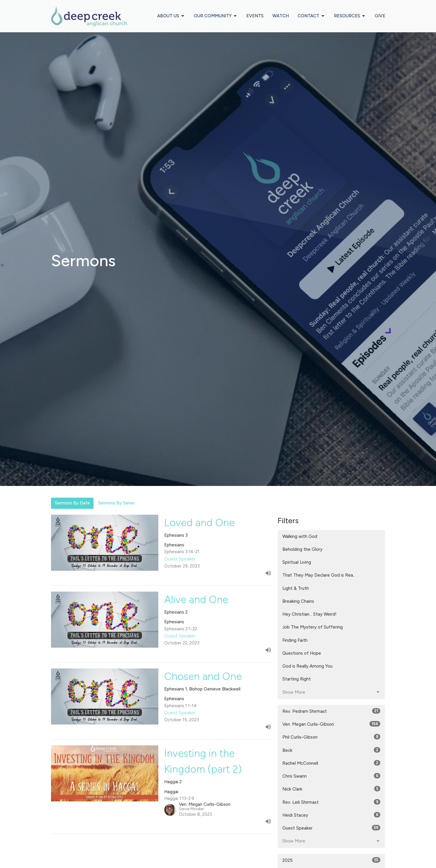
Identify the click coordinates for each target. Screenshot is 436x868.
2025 (331, 860)
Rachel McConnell (331, 763)
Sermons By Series (116, 503)
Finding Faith (295, 640)
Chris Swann (331, 776)
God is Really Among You (307, 666)
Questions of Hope (302, 653)
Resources (350, 16)
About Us (171, 16)
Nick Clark (331, 789)
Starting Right (297, 679)
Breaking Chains (298, 601)
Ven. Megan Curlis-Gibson (331, 724)
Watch (281, 16)
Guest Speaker (331, 828)
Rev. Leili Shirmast (331, 802)
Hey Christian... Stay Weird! (309, 614)
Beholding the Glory (302, 549)
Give (380, 16)
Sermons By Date (72, 503)
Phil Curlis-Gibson (331, 737)
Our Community (216, 16)
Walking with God (300, 536)
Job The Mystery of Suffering (313, 627)
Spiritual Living (297, 562)
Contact (311, 16)
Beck (331, 750)
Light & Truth (296, 588)
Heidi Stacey (331, 815)
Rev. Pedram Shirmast (331, 711)
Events (255, 16)
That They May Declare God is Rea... (319, 575)
